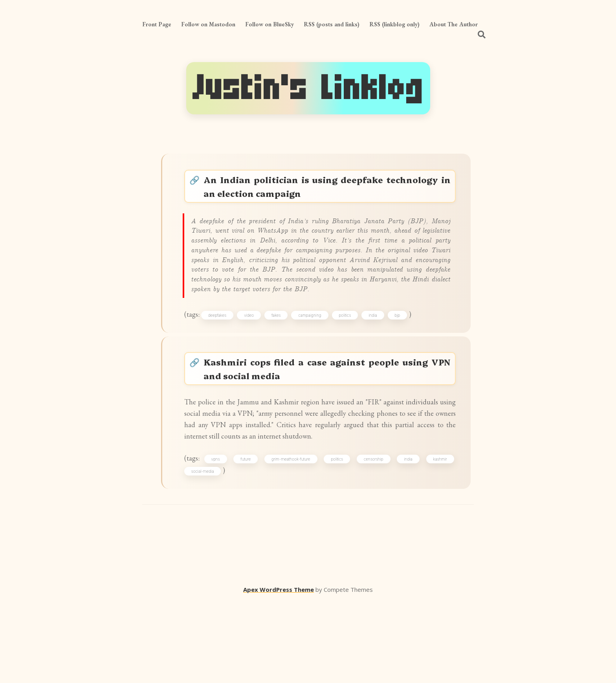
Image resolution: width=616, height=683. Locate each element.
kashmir (437, 536)
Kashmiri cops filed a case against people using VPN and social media (329, 416)
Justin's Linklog (308, 88)
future (250, 536)
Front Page (157, 24)
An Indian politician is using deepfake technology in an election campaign (329, 190)
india (380, 355)
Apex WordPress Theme (279, 672)
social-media (207, 550)
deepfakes (225, 355)
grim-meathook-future (294, 536)
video (257, 355)
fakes (284, 355)
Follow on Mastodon (208, 24)
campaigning (317, 355)
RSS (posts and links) (332, 24)
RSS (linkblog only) (394, 24)
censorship (374, 536)
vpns (222, 536)
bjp (405, 355)
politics (353, 355)
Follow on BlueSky (269, 24)
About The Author (454, 24)
